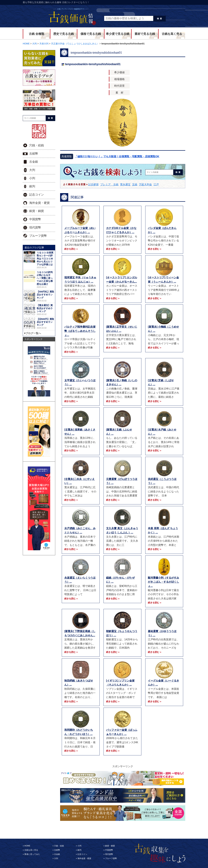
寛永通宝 (125, 184)
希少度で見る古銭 (118, 34)
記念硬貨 (93, 184)
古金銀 (34, 162)
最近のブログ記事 (34, 248)
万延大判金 (145, 184)
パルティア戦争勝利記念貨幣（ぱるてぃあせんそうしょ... (80, 331)
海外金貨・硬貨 (39, 203)
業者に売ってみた (32, 854)
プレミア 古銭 (109, 184)
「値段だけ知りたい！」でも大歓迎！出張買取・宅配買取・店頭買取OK (117, 156)
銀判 (32, 186)
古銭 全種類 (36, 34)
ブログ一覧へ (33, 333)
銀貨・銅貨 (37, 211)
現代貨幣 (35, 227)
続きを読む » (71, 249)
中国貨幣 (35, 219)
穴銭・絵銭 (37, 145)
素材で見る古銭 (145, 34)
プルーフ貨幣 (38, 236)
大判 (32, 170)
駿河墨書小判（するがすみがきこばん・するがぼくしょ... (163, 582)
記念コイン (37, 195)
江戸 (156, 184)
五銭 (135, 184)
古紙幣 (34, 154)
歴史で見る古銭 (64, 34)
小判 (32, 178)
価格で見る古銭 (91, 34)
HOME (27, 846)
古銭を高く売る (172, 34)
